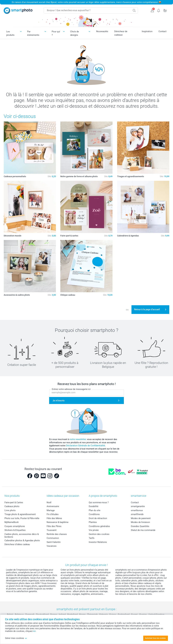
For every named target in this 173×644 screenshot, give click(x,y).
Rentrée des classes (57, 534)
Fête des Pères (54, 526)
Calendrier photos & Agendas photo (22, 540)
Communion (53, 538)
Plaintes (93, 522)
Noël (49, 502)
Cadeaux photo (12, 506)
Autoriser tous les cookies (155, 638)
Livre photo (10, 510)
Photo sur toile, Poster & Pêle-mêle (22, 518)
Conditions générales (99, 526)
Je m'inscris (59, 400)
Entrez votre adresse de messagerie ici (71, 389)
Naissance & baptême (58, 522)
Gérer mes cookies (16, 638)
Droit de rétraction (98, 518)
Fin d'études (53, 514)
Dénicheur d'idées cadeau (17, 544)
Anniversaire (53, 506)
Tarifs (92, 538)
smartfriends (137, 514)
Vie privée (94, 530)
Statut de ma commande (143, 530)
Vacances (52, 546)
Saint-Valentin (54, 542)
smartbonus (137, 510)
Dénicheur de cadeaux (121, 33)
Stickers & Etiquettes (15, 530)
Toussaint (52, 530)
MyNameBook (12, 522)
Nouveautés (102, 31)
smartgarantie (138, 506)
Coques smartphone (15, 526)
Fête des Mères (54, 518)
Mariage (51, 510)
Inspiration (147, 31)
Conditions (94, 514)
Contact (162, 31)
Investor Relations (98, 542)
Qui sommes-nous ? (99, 502)
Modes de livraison (140, 522)
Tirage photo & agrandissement (20, 514)
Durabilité (94, 506)
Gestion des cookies (99, 534)
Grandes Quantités (140, 526)
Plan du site (95, 510)
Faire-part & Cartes (14, 502)
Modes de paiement (141, 518)
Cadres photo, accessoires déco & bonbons (22, 536)
